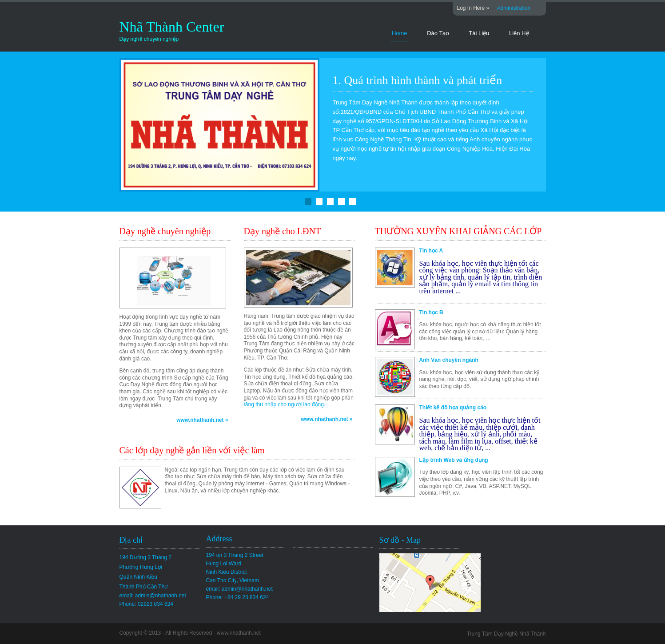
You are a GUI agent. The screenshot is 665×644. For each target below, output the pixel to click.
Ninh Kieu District (227, 572)
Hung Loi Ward (224, 564)
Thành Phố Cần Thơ (144, 587)
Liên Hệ (519, 33)
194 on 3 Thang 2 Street (235, 555)
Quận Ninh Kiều (138, 577)
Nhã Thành (153, 27)
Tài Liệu (479, 33)
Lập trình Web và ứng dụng (454, 460)
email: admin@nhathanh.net (153, 596)
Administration (514, 8)
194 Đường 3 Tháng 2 (146, 557)
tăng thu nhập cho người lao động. (285, 404)
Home (400, 33)
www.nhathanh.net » (202, 420)
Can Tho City (233, 580)
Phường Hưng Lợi (141, 567)
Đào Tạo (438, 33)
